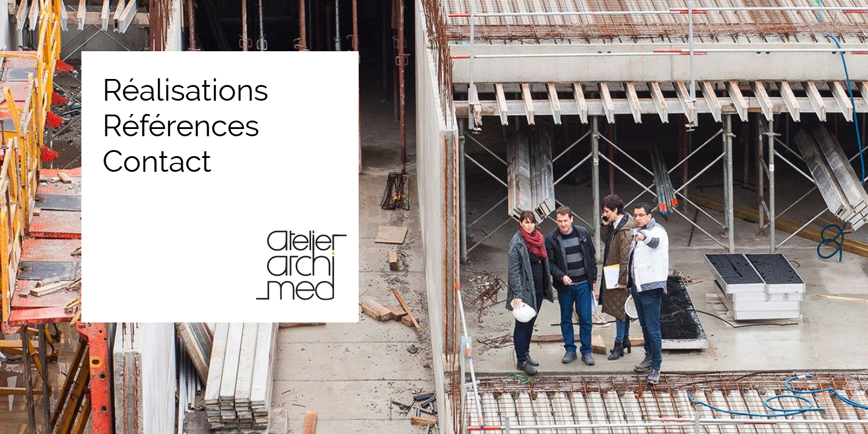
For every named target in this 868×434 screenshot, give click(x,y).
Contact (157, 161)
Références (181, 126)
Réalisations (185, 90)
